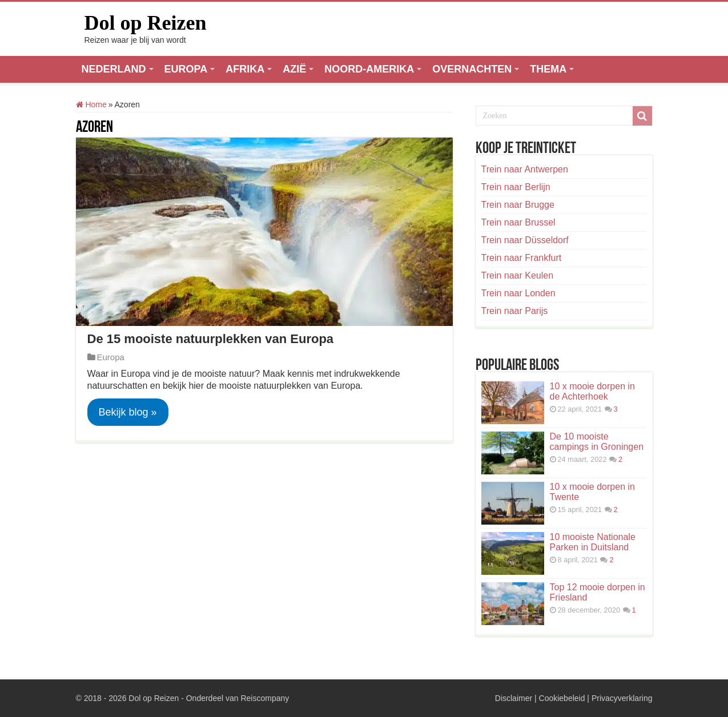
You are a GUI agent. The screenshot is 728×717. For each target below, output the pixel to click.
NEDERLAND (114, 69)
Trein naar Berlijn (516, 187)
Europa (111, 357)
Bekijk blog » (128, 412)
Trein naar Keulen (518, 275)
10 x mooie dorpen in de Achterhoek (592, 391)
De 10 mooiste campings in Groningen (597, 442)
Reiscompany (265, 698)
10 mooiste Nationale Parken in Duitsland (593, 542)
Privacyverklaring (622, 698)
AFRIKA (245, 69)
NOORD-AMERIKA (369, 69)
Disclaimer (514, 698)
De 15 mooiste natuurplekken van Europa (211, 339)
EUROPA (186, 69)
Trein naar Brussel (518, 222)
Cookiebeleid (562, 698)
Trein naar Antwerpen (525, 169)
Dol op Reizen (146, 23)
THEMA (548, 69)
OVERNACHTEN (472, 69)
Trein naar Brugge (518, 205)
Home (91, 104)
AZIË (294, 69)
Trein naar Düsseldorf (525, 240)
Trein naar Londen (518, 293)
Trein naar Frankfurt (522, 258)
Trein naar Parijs (515, 311)
